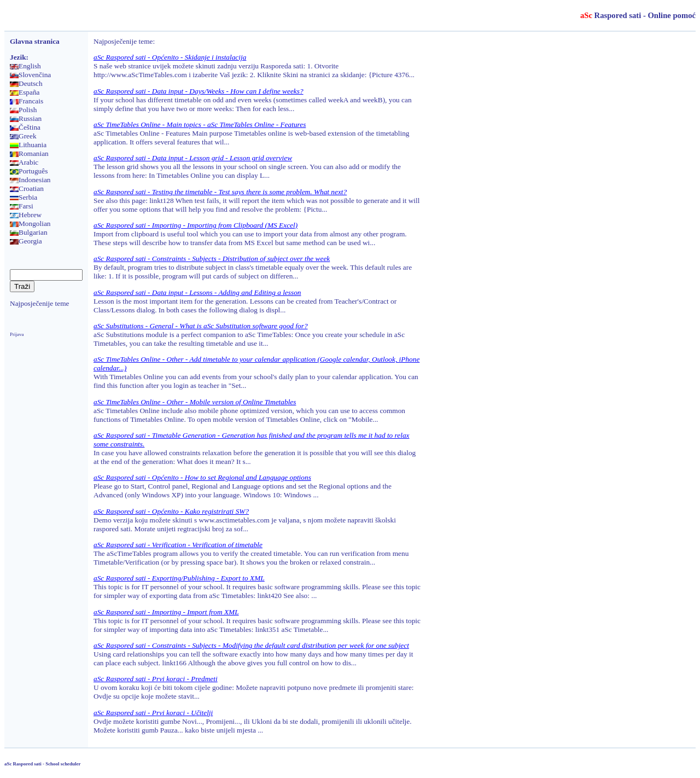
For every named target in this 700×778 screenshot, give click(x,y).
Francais (27, 101)
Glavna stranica (35, 41)
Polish (23, 110)
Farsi (22, 206)
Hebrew (26, 215)
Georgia (26, 241)
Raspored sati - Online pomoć (638, 15)
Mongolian (30, 223)
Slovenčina (30, 75)
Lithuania (28, 145)
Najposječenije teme (39, 303)
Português (29, 171)
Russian (26, 118)
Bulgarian (29, 232)
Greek (23, 136)
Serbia (24, 197)
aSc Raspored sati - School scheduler (42, 764)
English (25, 66)
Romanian (29, 153)
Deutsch (26, 83)
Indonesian (30, 180)
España (25, 92)
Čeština (25, 127)
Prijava (17, 334)
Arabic (24, 162)
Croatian (27, 188)
